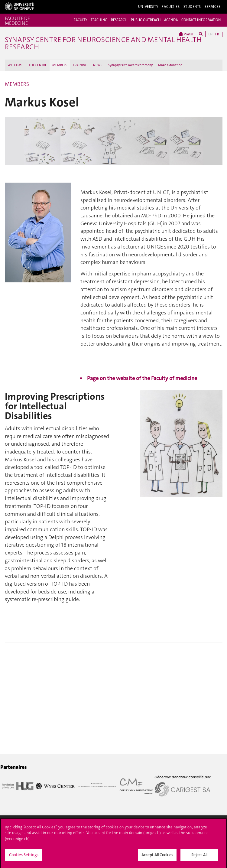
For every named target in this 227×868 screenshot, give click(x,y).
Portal (186, 34)
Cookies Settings (24, 857)
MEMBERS (60, 65)
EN (210, 34)
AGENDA (171, 20)
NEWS (98, 65)
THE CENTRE (38, 65)
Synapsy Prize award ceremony (130, 65)
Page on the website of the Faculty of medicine (142, 378)
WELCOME (15, 65)
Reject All (199, 857)
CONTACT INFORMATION (201, 20)
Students (192, 7)
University (148, 7)
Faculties (171, 7)
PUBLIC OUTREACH (146, 20)
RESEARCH (119, 20)
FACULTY (80, 20)
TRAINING (80, 65)
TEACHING (99, 20)
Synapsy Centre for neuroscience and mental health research (103, 43)
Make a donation (170, 65)
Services (213, 7)
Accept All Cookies (157, 857)
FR (217, 34)
